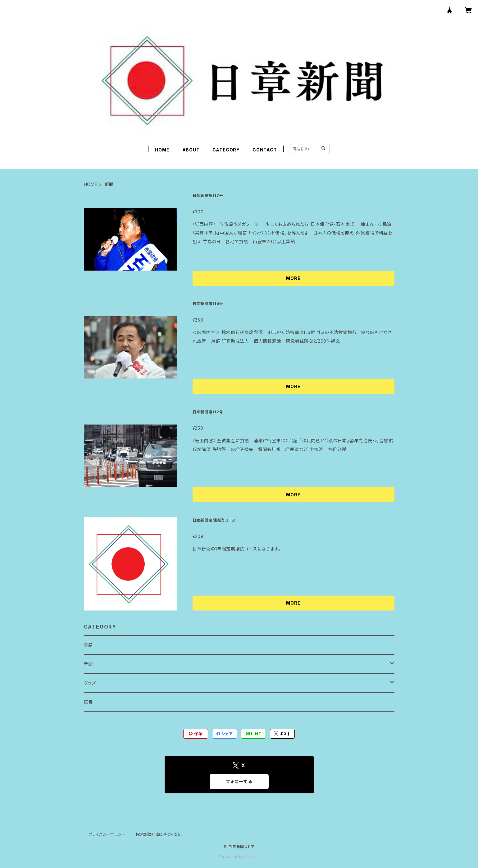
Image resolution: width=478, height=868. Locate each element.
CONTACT (265, 150)
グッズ (90, 683)
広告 (89, 702)
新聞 (89, 664)
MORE (293, 278)
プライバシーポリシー (107, 834)
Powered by (239, 857)
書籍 (89, 645)
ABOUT (191, 150)
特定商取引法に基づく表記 (159, 834)
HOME (162, 150)
